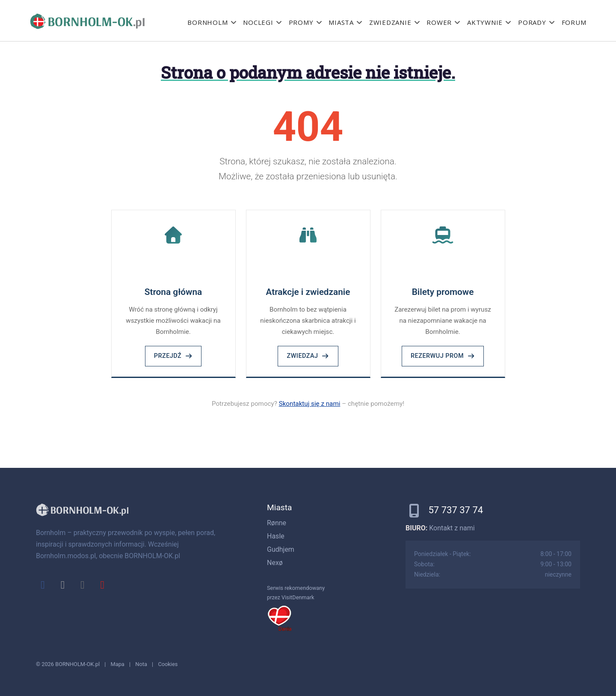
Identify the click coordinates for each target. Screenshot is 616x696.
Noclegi (258, 22)
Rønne (277, 523)
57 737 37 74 (456, 510)
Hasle (276, 536)
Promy (301, 22)
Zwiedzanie (390, 22)
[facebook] (43, 585)
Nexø (275, 563)
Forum (574, 22)
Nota (141, 664)
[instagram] (83, 585)
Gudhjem (281, 549)
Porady (532, 22)
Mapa (118, 664)
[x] (62, 585)
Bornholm (207, 22)
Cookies (168, 664)
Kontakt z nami (452, 528)
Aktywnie (485, 22)
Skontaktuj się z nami (310, 404)
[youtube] (102, 585)
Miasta (341, 22)
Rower (439, 22)
